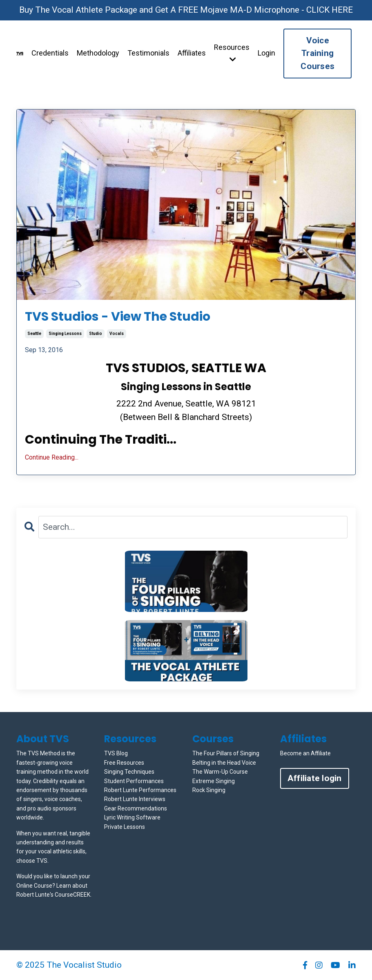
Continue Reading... (52, 457)
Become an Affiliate (305, 753)
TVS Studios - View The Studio (118, 317)
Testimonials (148, 53)
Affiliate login (315, 778)
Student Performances (134, 781)
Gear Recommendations (136, 808)
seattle (34, 334)
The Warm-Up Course (220, 772)
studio (96, 334)
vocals (117, 334)
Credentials (50, 53)
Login (266, 53)
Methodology (98, 53)
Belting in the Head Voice (224, 763)
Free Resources (124, 763)
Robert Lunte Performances (140, 790)
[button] (186, 581)
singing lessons (65, 334)
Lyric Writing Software (132, 817)
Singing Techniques (129, 772)
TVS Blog (116, 753)
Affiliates (192, 53)
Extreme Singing (214, 781)
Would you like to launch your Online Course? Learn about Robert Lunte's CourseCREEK (53, 885)
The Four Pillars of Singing (226, 753)
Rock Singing (209, 790)
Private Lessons (125, 827)
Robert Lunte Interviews (135, 799)
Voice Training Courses (317, 53)
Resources (232, 53)
